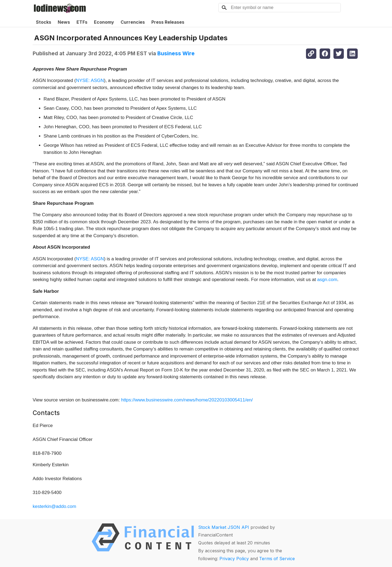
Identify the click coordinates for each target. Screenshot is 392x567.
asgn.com (327, 280)
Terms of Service (277, 559)
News (64, 22)
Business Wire (176, 53)
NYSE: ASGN (90, 80)
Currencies (133, 22)
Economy (104, 22)
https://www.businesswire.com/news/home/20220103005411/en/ (187, 400)
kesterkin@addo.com (54, 506)
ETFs (82, 22)
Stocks (44, 22)
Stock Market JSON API (224, 527)
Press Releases (168, 22)
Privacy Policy (234, 559)
